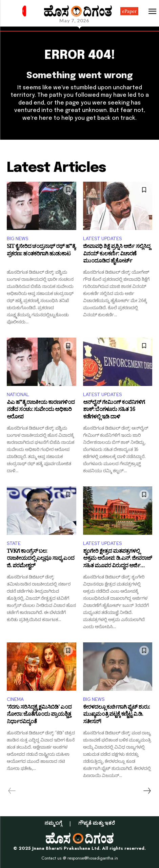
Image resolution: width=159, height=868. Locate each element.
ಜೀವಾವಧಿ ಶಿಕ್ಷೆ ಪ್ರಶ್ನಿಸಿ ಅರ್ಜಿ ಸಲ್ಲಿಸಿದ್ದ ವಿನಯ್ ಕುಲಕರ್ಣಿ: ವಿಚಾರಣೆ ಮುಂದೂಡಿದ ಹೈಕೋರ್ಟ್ (117, 255)
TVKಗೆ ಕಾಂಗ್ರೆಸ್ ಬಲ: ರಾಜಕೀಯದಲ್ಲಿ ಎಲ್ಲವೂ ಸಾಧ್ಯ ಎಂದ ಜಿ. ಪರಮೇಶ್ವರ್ (41, 559)
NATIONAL (18, 395)
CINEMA (15, 699)
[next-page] (147, 791)
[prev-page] (12, 791)
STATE (14, 543)
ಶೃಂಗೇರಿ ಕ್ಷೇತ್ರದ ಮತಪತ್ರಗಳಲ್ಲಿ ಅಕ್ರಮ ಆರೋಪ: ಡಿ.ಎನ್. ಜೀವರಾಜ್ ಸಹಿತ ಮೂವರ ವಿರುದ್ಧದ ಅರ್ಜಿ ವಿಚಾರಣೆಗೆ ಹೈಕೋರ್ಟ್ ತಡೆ (117, 559)
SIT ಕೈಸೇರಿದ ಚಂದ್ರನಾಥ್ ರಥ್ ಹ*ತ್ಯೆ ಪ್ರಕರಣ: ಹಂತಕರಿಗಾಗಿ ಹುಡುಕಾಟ (41, 251)
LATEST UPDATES (102, 239)
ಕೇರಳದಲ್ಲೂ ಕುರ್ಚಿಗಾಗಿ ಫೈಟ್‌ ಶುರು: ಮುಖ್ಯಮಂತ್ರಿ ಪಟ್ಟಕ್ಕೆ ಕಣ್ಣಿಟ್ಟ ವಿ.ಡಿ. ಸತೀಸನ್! (116, 715)
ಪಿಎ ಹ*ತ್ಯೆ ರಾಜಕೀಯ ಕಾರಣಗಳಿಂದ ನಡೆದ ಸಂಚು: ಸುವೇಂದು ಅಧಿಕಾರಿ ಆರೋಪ (41, 410)
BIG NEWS (17, 239)
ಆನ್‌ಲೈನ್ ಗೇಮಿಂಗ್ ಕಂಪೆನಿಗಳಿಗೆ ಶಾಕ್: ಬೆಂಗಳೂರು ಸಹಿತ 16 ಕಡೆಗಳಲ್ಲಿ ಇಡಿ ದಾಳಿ (114, 410)
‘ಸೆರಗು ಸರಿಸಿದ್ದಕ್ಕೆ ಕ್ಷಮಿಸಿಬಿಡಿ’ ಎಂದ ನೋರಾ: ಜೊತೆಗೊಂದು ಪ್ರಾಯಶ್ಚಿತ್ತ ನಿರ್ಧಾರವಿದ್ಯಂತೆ (39, 715)
